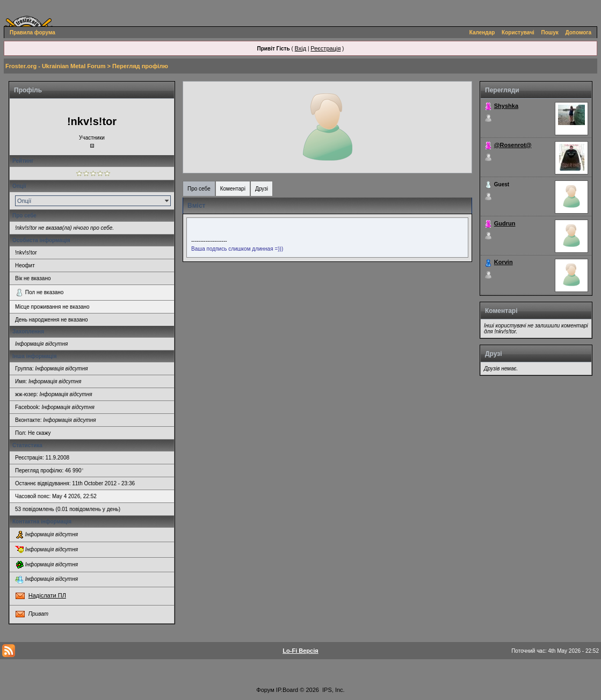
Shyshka (506, 106)
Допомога (578, 32)
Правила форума (32, 32)
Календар (482, 32)
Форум (265, 690)
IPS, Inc (333, 690)
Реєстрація (325, 48)
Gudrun (505, 223)
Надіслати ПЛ (47, 595)
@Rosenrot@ (513, 145)
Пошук (550, 32)
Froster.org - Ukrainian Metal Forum (55, 66)
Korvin (504, 262)
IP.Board (287, 690)
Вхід (301, 48)
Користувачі (518, 32)
